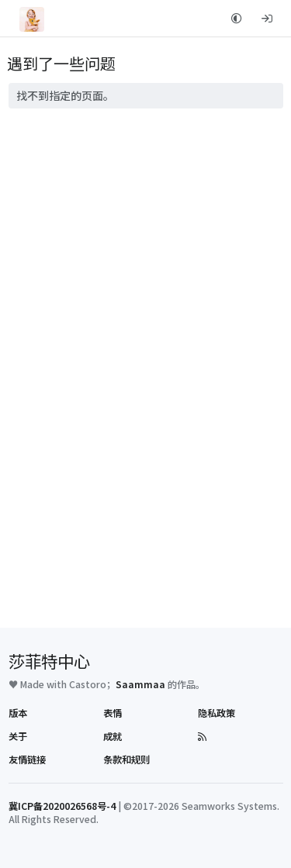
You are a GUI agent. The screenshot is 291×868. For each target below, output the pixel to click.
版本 (18, 713)
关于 (18, 736)
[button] (237, 18)
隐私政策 (217, 713)
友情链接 (27, 759)
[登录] (267, 18)
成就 (113, 736)
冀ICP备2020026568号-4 (62, 806)
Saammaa (140, 684)
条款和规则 (126, 759)
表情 (113, 713)
